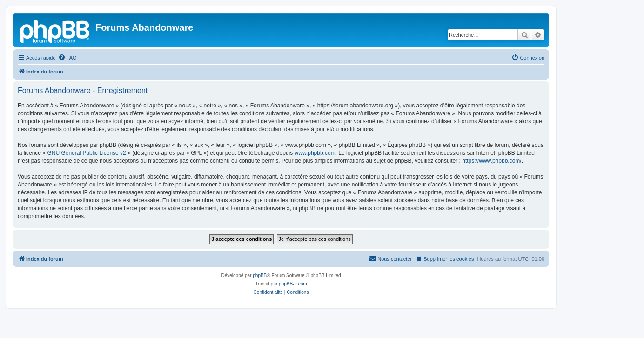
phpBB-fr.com (293, 284)
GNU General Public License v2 (86, 153)
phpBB (260, 275)
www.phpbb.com (315, 153)
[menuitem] (67, 58)
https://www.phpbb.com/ (492, 161)
